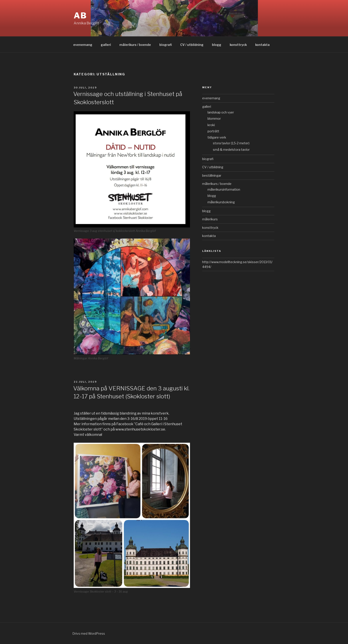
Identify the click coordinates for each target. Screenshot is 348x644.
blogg (217, 45)
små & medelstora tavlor (231, 150)
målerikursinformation (224, 189)
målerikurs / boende (135, 45)
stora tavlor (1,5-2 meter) (231, 143)
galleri (106, 45)
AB (80, 16)
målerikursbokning (221, 202)
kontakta (262, 45)
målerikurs (210, 219)
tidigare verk (217, 137)
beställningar (212, 175)
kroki (211, 125)
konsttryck (238, 45)
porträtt (213, 131)
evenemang (83, 45)
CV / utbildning (192, 45)
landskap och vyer (221, 112)
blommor (214, 118)
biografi (166, 45)
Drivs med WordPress (89, 633)
